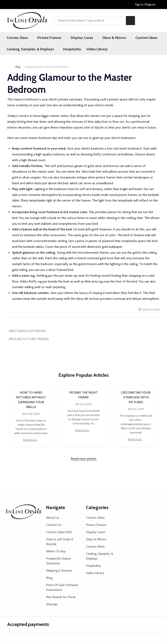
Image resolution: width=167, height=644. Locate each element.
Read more (31, 440)
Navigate (56, 508)
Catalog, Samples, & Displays (31, 50)
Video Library (95, 50)
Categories (97, 508)
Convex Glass (18, 38)
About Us (53, 518)
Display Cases (77, 38)
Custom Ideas (136, 38)
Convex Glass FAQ (59, 533)
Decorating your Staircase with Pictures (136, 398)
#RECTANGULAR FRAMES (28, 332)
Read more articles (84, 459)
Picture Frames (47, 38)
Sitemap (52, 605)
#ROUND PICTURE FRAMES (29, 340)
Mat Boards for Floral (61, 598)
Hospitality (70, 50)
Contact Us (54, 526)
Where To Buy (56, 552)
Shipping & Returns (59, 571)
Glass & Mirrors (106, 38)
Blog (49, 579)
